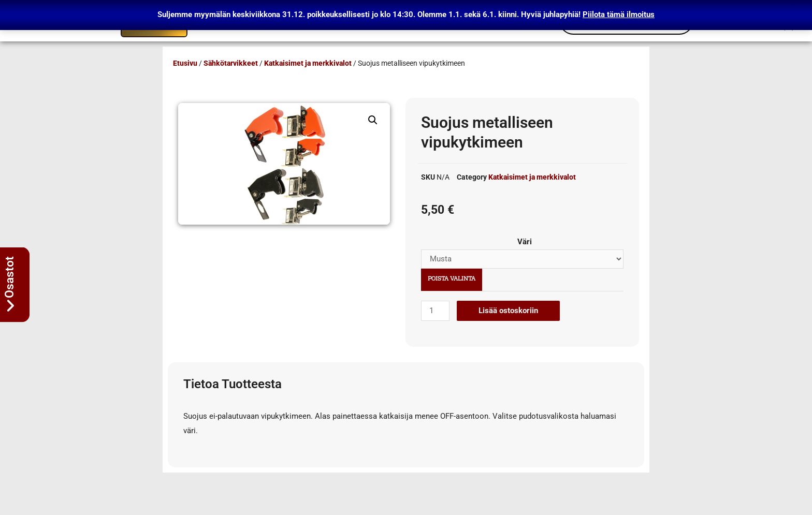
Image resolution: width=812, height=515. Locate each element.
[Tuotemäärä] (435, 311)
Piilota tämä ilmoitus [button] (619, 14)
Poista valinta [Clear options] (452, 279)
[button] (373, 120)
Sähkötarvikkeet (231, 63)
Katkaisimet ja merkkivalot (308, 63)
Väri (525, 242)
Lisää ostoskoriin (508, 311)
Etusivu (185, 63)
